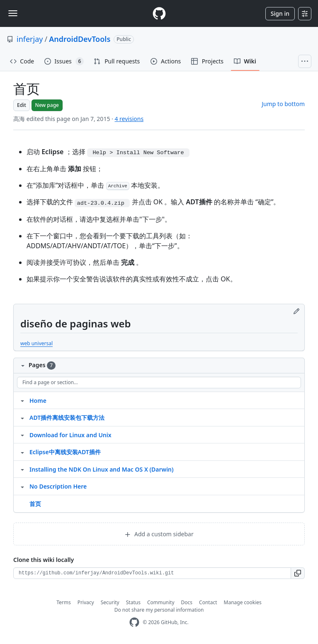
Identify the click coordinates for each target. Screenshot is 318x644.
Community (161, 602)
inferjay (30, 39)
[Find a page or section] (159, 383)
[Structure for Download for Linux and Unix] (22, 435)
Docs (187, 602)
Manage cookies (243, 602)
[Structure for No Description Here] (22, 486)
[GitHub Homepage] (134, 622)
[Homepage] (159, 13)
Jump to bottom (283, 104)
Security (110, 602)
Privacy (86, 602)
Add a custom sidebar (159, 534)
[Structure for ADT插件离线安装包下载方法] (22, 417)
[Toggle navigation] (13, 13)
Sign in (280, 13)
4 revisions (129, 119)
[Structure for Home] (22, 400)
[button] (298, 573)
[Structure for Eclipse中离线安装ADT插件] (22, 452)
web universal (36, 343)
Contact (208, 602)
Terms (64, 602)
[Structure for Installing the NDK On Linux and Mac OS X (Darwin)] (22, 469)
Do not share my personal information (159, 610)
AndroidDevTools (80, 39)
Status (133, 602)
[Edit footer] (296, 311)
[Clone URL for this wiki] (152, 573)
